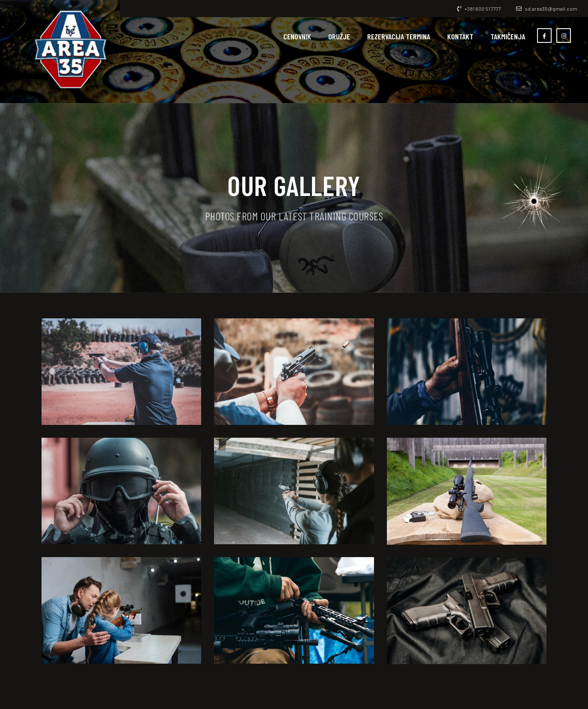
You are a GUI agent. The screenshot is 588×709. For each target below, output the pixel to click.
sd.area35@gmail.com (547, 9)
